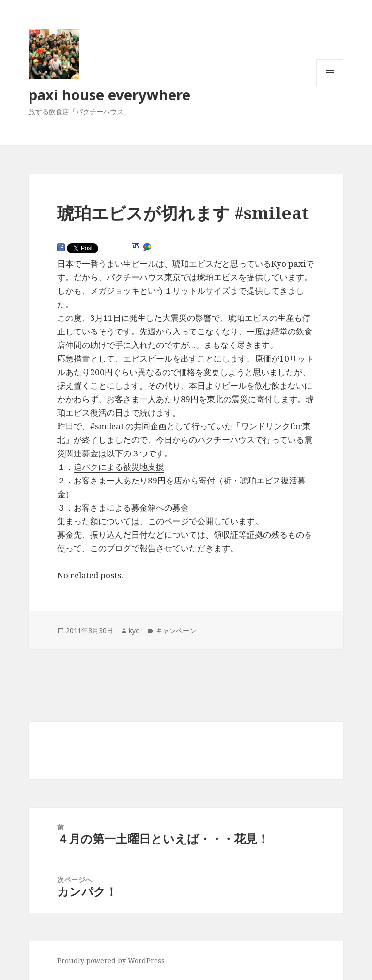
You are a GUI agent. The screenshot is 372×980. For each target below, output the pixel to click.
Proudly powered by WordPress (111, 960)
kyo (134, 630)
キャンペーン (176, 630)
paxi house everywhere (109, 95)
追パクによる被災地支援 (119, 467)
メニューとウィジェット (330, 86)
